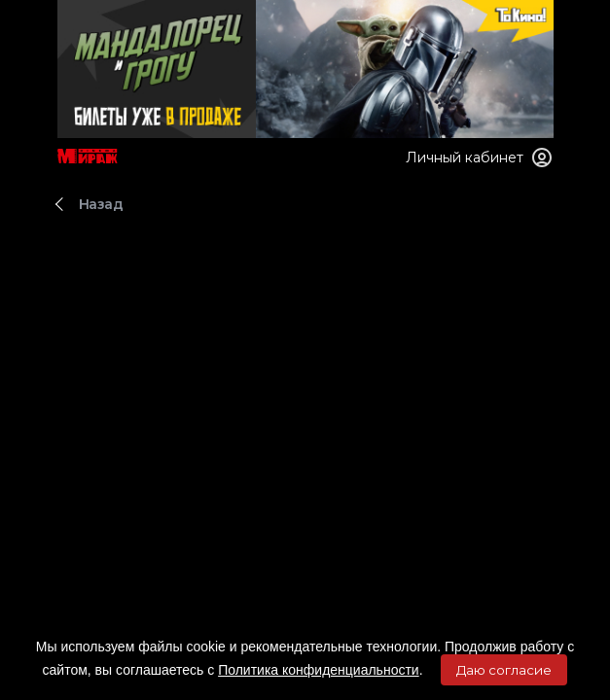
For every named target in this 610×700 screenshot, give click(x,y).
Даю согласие (504, 670)
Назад (101, 204)
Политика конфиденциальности (319, 670)
